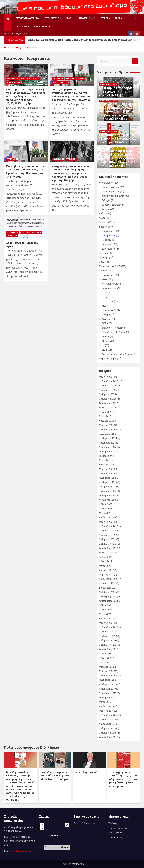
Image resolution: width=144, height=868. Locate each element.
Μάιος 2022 (105, 566)
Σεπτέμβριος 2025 (108, 403)
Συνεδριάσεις (109, 249)
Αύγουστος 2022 (107, 553)
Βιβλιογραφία (41, 27)
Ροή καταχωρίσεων (118, 828)
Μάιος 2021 (105, 614)
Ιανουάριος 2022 (107, 583)
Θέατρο (106, 337)
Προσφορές (108, 240)
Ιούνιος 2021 (106, 610)
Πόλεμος (106, 315)
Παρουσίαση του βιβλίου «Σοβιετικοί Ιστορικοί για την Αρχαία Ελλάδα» (117, 139)
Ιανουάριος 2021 (107, 632)
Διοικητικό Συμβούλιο (75, 79)
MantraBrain (78, 864)
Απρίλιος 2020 (106, 667)
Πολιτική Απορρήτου (84, 823)
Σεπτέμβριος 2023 (108, 496)
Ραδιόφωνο (108, 244)
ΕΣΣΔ (104, 350)
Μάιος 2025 (105, 416)
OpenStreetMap (53, 847)
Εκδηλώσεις (108, 231)
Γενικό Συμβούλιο (28, 232)
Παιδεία (103, 271)
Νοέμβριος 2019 (107, 689)
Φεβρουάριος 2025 (109, 430)
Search (135, 61)
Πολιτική (104, 279)
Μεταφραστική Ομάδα (109, 84)
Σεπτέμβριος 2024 (108, 452)
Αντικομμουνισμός (111, 284)
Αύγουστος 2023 (107, 500)
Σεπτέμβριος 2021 (108, 601)
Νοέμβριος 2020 (107, 641)
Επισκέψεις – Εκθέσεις (114, 332)
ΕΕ (106, 293)
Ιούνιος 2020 (106, 658)
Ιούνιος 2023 (106, 509)
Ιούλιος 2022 (106, 557)
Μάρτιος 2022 (106, 575)
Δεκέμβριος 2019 (108, 684)
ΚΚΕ (104, 306)
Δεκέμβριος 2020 (108, 636)
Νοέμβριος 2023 (107, 487)
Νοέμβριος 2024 (107, 443)
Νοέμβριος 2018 (107, 728)
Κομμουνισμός (109, 310)
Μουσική (106, 341)
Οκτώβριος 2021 (108, 597)
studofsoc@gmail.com (22, 851)
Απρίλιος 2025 (106, 421)
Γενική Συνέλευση (111, 187)
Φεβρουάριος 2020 (109, 676)
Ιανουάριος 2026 (107, 386)
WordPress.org (116, 837)
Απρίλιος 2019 (106, 706)
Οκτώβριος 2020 (108, 645)
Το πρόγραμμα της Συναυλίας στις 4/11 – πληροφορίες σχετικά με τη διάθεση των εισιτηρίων (123, 779)
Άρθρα (118, 18)
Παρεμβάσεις (34, 79)
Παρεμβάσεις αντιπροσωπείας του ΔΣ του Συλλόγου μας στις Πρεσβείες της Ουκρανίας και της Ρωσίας (26, 171)
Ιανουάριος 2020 (107, 680)
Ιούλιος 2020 (106, 654)
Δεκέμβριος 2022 (108, 535)
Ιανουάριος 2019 (107, 720)
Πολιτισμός (105, 319)
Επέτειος (104, 253)
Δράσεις (23, 79)
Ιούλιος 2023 (106, 504)
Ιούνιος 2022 (106, 561)
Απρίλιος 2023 (106, 518)
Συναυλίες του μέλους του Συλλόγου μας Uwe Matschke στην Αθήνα (55, 776)
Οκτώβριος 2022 (108, 544)
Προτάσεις (21, 27)
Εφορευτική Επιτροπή (113, 205)
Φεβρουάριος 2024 (109, 474)
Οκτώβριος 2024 (108, 447)
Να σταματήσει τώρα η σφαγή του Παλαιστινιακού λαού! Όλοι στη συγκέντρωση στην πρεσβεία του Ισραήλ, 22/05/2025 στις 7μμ (26, 97)
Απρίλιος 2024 (106, 465)
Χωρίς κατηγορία (14, 82)
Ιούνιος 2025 (106, 412)
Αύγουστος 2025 (107, 408)
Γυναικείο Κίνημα (108, 222)
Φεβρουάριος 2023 (109, 526)
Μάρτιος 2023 (106, 522)
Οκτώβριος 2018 (108, 733)
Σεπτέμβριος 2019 (108, 698)
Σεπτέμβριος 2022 (108, 548)
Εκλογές (106, 200)
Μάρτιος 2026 (106, 377)
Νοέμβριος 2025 (107, 394)
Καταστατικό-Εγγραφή (28, 18)
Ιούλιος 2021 (106, 605)
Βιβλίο (105, 323)
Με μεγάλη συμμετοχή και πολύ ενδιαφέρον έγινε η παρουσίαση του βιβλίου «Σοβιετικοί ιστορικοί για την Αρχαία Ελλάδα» (117, 111)
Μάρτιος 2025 (106, 425)
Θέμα (55, 82)
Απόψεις (103, 214)
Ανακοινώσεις (13, 79)
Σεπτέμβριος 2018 (108, 737)
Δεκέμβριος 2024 (108, 438)
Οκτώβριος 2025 (108, 399)
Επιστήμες (104, 257)
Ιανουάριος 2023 (107, 531)
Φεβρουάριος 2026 (109, 381)
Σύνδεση (113, 823)
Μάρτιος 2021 (106, 623)
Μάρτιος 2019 (106, 711)
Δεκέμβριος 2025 (108, 390)
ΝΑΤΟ (108, 297)
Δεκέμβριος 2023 (108, 482)
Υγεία (102, 345)
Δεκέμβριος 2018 (108, 724)
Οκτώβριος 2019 (108, 693)
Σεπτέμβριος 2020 (108, 649)
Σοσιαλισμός (52, 18)
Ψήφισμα (106, 209)
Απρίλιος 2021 (106, 619)
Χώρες (105, 18)
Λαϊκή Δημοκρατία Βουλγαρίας (117, 354)
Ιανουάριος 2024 (107, 478)
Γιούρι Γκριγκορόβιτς (88, 772)
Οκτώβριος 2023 (108, 491)
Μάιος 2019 (105, 702)
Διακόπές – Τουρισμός (113, 328)
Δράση (69, 18)
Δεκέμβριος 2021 (108, 588)
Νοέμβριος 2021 (107, 592)
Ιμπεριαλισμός (109, 288)
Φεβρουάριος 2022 (109, 579)
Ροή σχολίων (115, 833)
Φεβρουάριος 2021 (109, 627)
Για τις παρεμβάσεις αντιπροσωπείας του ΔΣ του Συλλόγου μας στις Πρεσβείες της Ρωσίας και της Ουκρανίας (71, 95)
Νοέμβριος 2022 (107, 539)
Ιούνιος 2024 (106, 456)
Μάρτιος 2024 (106, 469)
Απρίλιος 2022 (106, 570)
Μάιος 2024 (105, 460)
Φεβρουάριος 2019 (109, 715)
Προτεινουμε (87, 18)
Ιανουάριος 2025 (107, 434)
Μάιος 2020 (105, 663)
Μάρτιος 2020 (106, 671)
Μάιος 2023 (105, 513)
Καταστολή (108, 301)
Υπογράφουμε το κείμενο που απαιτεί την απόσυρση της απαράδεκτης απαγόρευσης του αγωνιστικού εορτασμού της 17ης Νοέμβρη (70, 173)
